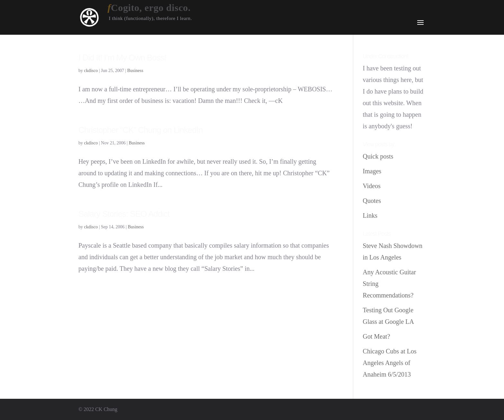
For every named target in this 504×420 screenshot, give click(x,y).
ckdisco (91, 71)
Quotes (372, 201)
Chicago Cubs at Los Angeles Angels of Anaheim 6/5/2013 (390, 363)
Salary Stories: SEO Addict (124, 214)
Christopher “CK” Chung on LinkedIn (141, 130)
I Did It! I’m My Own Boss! (122, 58)
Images (372, 171)
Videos (372, 186)
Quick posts (378, 156)
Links (370, 215)
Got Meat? (377, 336)
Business (135, 71)
